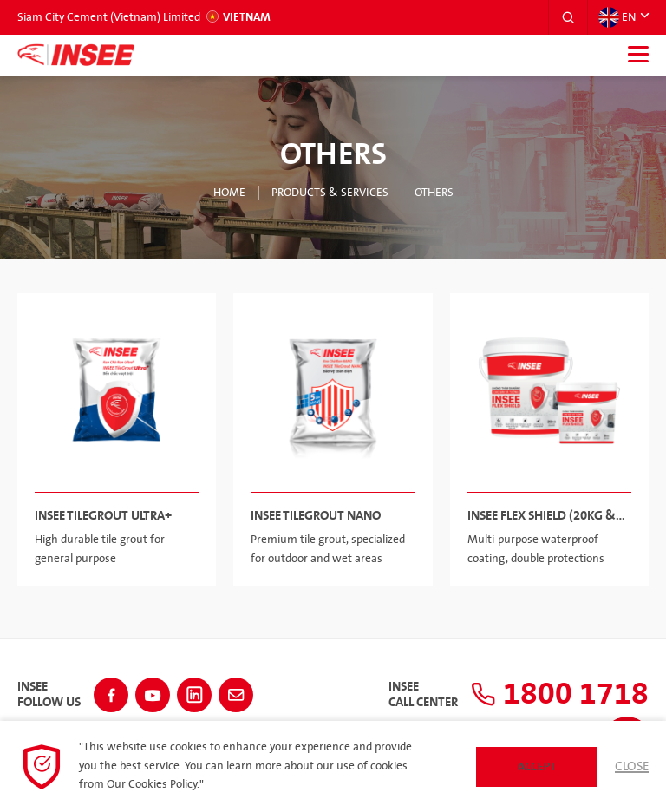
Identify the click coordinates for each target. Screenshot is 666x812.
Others (434, 193)
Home (229, 193)
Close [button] (632, 767)
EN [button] (617, 17)
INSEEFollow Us (49, 695)
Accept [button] (537, 767)
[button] (568, 17)
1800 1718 (560, 694)
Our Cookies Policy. (153, 784)
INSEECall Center (423, 695)
